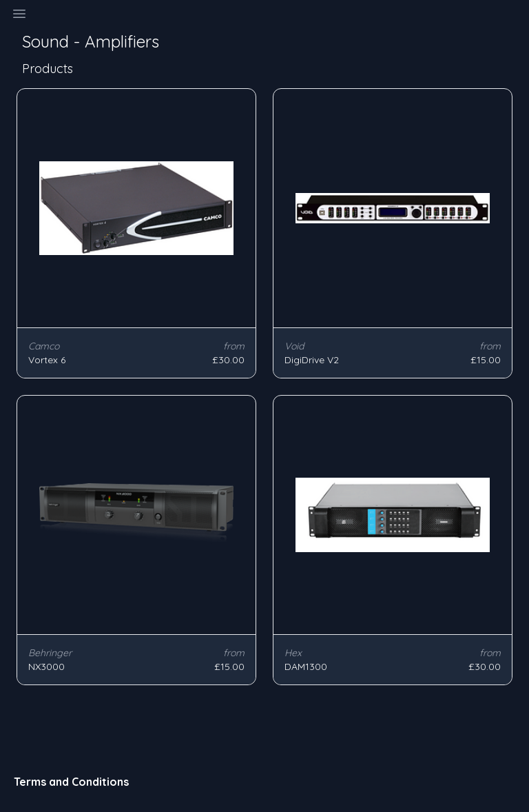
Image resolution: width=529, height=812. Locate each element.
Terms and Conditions (71, 782)
